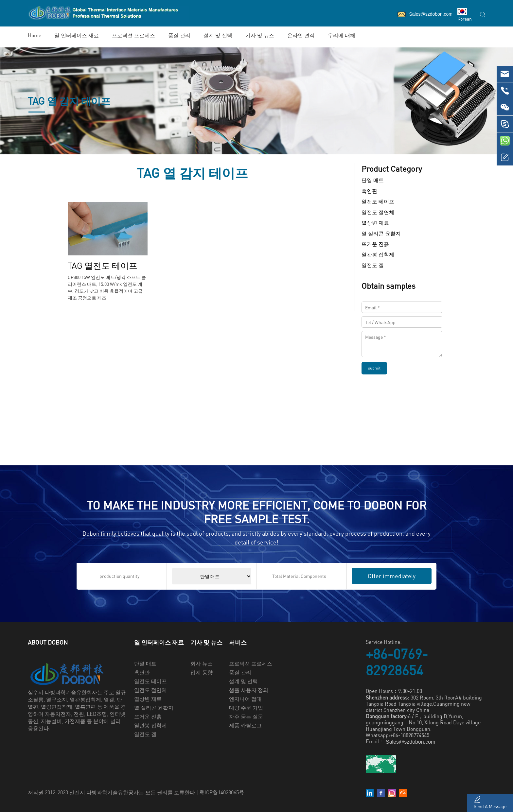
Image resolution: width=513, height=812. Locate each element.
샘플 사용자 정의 (249, 690)
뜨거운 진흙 (375, 244)
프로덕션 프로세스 (133, 35)
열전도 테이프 (378, 202)
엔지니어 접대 (245, 699)
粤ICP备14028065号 (222, 792)
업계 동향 (202, 672)
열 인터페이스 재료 (77, 35)
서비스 (238, 642)
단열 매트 (373, 180)
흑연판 (369, 191)
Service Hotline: (384, 642)
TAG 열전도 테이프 (103, 265)
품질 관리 (179, 35)
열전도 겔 (373, 265)
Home (35, 35)
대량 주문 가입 (246, 708)
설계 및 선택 (218, 35)
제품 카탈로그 (245, 725)
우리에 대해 (342, 35)
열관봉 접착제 (378, 255)
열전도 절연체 (378, 212)
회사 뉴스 (202, 663)
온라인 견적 (301, 35)
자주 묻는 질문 (246, 716)
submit (374, 368)
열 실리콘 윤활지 (381, 233)
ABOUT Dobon (48, 642)
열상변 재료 (375, 223)
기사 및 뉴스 (260, 35)
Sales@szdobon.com (410, 742)
